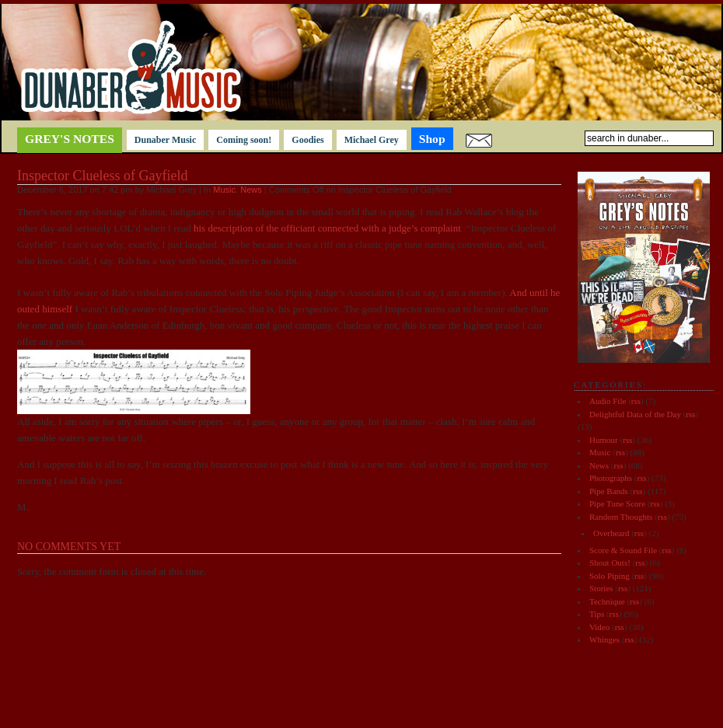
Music (224, 190)
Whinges (604, 639)
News (251, 190)
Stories (601, 588)
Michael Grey (372, 140)
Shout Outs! (610, 563)
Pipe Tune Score (617, 503)
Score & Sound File (623, 550)
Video (599, 627)
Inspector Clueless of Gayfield (102, 176)
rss (636, 401)
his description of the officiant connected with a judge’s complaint (327, 228)
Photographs (611, 478)
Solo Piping (609, 576)
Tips (597, 614)
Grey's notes (70, 139)
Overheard (611, 533)
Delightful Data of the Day (635, 414)
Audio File (608, 401)
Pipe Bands (609, 491)
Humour (604, 440)
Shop (432, 139)
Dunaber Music (165, 140)
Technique (607, 601)
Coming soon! (244, 140)
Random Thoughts (621, 517)
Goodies (307, 140)
